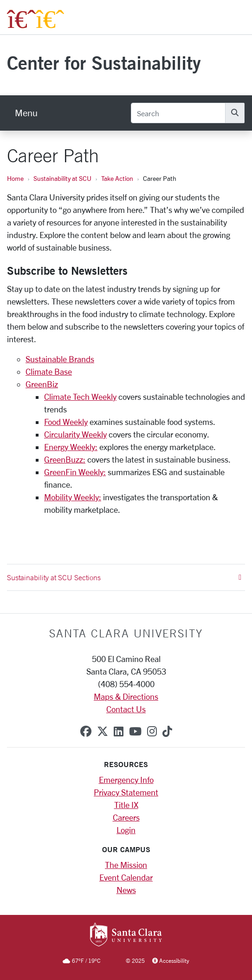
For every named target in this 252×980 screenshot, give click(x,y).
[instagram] (152, 731)
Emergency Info (126, 780)
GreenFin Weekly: (75, 472)
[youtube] (135, 731)
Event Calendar (126, 877)
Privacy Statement (126, 792)
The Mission (126, 865)
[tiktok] (167, 731)
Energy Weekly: (71, 447)
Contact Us (126, 709)
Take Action (117, 178)
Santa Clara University (126, 633)
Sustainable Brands (60, 359)
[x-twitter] (103, 731)
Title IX (126, 805)
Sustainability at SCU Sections (124, 577)
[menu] (26, 113)
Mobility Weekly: (73, 497)
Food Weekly (66, 422)
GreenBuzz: (65, 459)
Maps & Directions (126, 696)
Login (126, 830)
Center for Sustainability (104, 63)
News (126, 890)
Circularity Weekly (75, 434)
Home (15, 178)
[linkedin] (119, 731)
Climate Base (49, 371)
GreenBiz (42, 384)
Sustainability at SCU (62, 178)
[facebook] (86, 731)
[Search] (178, 113)
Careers (126, 817)
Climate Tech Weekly (80, 397)
